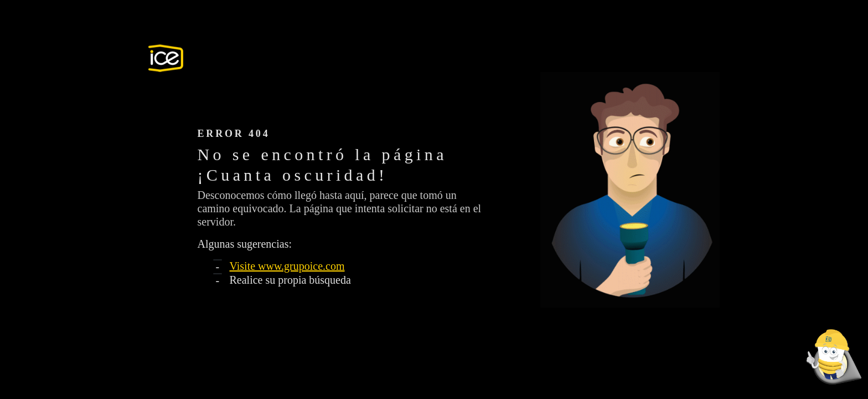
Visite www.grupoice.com (287, 266)
